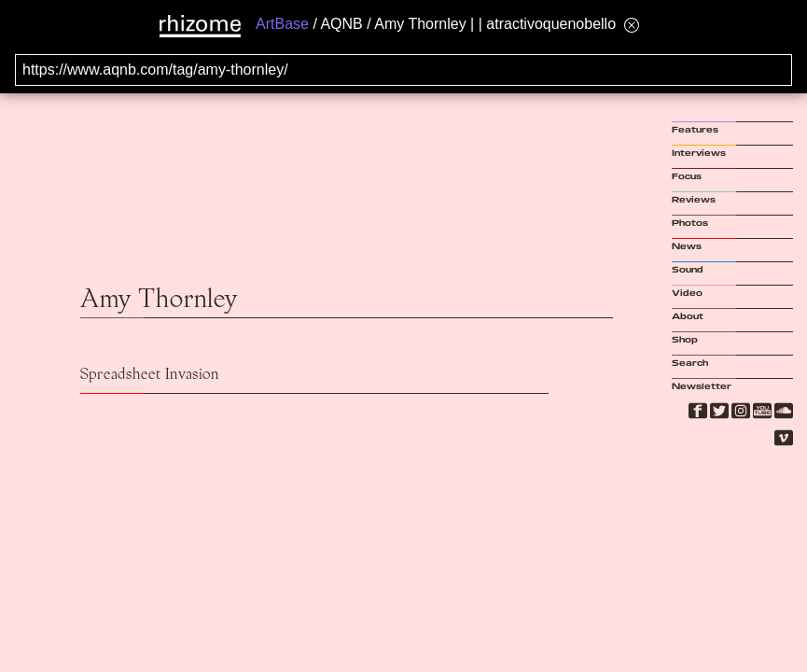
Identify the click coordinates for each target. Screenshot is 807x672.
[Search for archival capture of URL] (403, 70)
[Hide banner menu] (632, 25)
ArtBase (282, 24)
